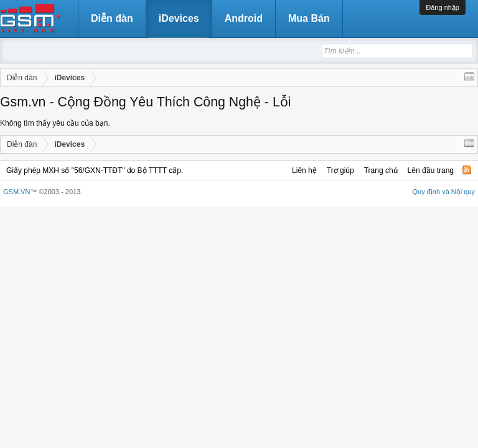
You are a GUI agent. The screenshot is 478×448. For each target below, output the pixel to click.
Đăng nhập (443, 7)
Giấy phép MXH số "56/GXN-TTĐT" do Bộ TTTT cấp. (95, 170)
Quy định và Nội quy (444, 192)
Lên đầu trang (431, 170)
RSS (467, 170)
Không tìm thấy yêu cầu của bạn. (55, 123)
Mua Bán (309, 18)
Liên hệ (304, 170)
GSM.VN (16, 192)
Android (244, 18)
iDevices (179, 18)
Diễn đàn (112, 18)
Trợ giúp (340, 170)
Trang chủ (381, 170)
